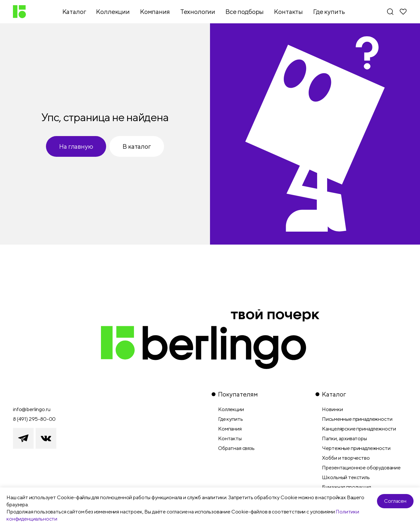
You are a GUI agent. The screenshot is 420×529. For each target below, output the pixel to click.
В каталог (137, 146)
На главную (76, 146)
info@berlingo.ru (32, 409)
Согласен (395, 501)
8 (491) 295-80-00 (34, 419)
